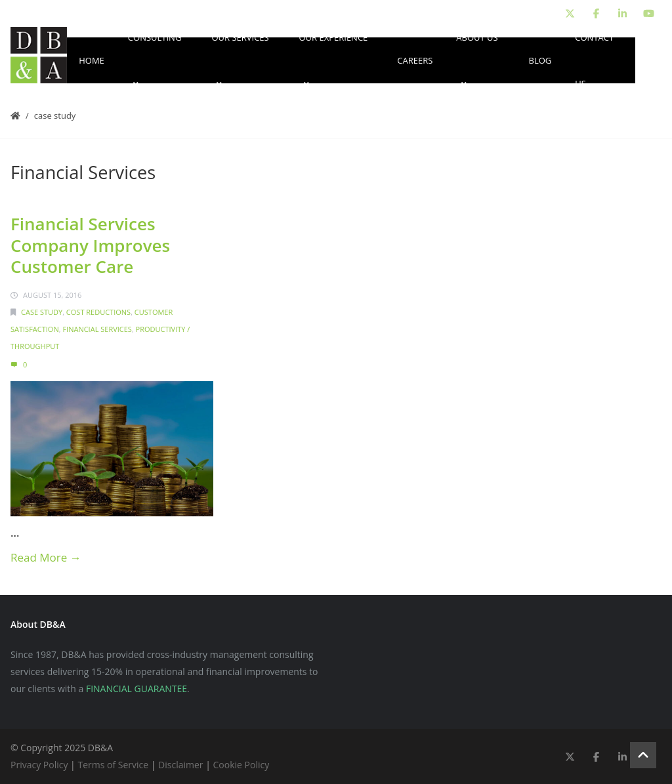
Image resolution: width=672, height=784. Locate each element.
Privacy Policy (39, 765)
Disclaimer (180, 765)
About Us (477, 60)
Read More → (46, 557)
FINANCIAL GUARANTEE (136, 689)
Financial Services (97, 329)
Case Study (55, 115)
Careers (415, 60)
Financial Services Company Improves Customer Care (90, 245)
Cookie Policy (241, 765)
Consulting (155, 60)
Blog (540, 60)
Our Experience (333, 60)
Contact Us (594, 60)
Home (92, 60)
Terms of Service (113, 765)
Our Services (240, 60)
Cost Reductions (98, 312)
